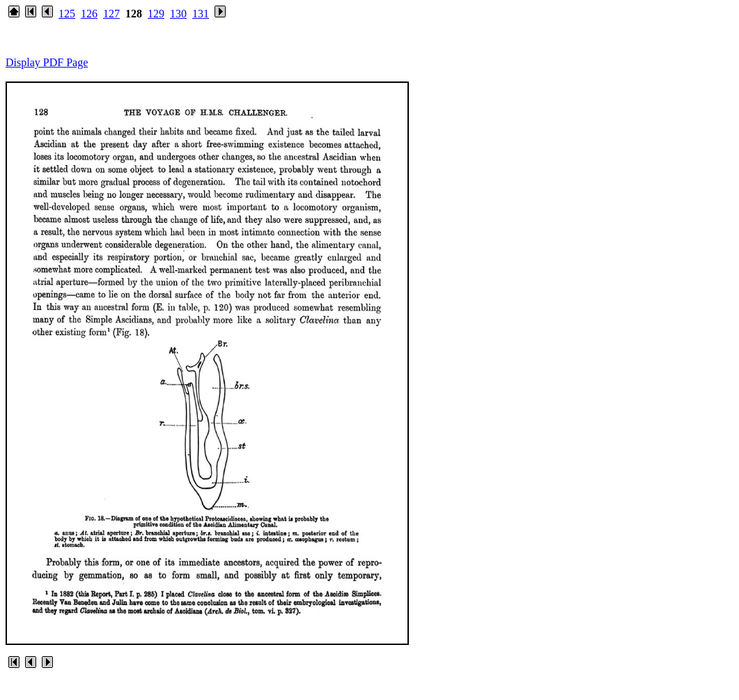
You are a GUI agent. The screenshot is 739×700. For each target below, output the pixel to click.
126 (89, 14)
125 (67, 14)
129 (156, 14)
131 (201, 14)
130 (178, 14)
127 (111, 14)
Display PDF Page (47, 62)
